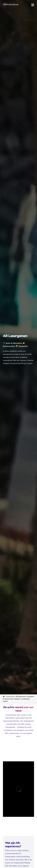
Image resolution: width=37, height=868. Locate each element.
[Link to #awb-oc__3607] (33, 5)
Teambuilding (10, 697)
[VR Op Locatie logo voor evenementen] (11, 3)
